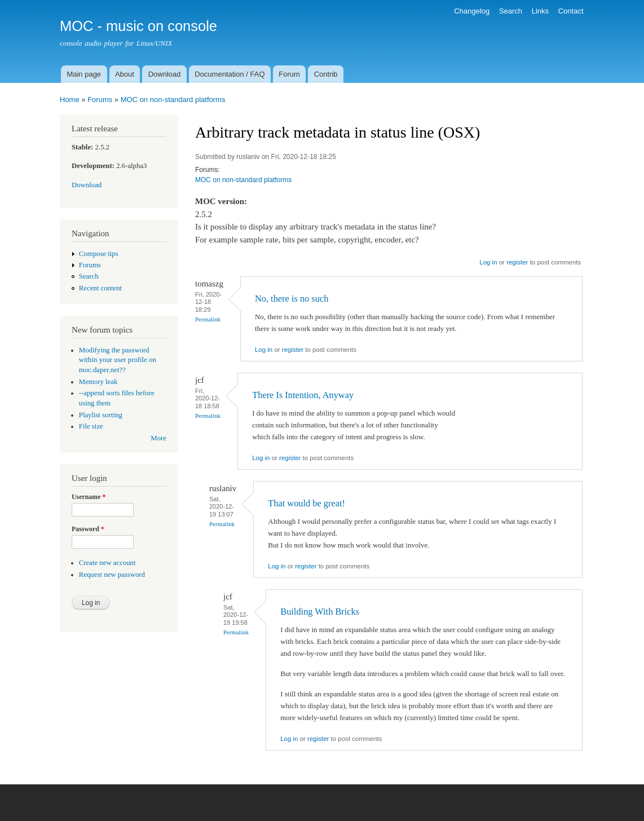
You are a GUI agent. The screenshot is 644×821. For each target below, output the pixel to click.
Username (89, 497)
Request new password (112, 575)
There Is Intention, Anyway (303, 395)
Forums (100, 100)
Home (70, 100)
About (125, 74)
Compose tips (99, 254)
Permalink (208, 319)
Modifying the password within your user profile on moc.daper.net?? (118, 360)
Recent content (100, 288)
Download (165, 74)
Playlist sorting (101, 415)
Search (511, 11)
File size (91, 426)
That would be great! (306, 503)
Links (540, 11)
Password (88, 529)
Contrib (326, 74)
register (517, 262)
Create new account (107, 563)
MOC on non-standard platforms (173, 100)
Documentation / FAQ (230, 74)
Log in (488, 262)
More (158, 438)
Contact (571, 11)
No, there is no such (292, 299)
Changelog (472, 11)
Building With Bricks (320, 612)
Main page (84, 74)
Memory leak (98, 382)
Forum (289, 74)
